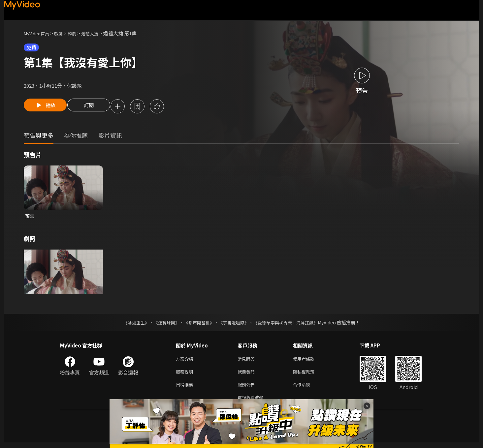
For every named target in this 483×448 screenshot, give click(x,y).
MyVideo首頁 (39, 33)
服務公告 (247, 388)
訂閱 (93, 107)
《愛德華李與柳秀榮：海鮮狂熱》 (290, 324)
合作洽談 (307, 388)
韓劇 (79, 33)
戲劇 (64, 33)
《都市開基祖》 (197, 324)
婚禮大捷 (98, 33)
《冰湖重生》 (130, 324)
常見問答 (247, 361)
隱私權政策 (309, 375)
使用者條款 (309, 361)
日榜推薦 (186, 388)
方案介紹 (186, 361)
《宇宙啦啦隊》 (234, 324)
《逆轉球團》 (163, 324)
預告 (30, 217)
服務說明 (186, 375)
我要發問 (247, 375)
